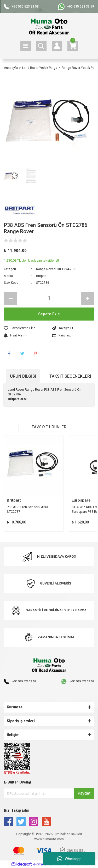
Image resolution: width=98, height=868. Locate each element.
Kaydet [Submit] (84, 793)
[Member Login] (57, 46)
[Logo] (49, 27)
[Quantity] (49, 298)
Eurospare (81, 500)
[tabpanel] (34, 484)
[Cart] (73, 46)
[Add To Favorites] (25, 328)
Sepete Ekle (49, 314)
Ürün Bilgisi (23, 376)
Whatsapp (69, 859)
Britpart (41, 276)
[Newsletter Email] (49, 793)
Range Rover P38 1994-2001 (57, 269)
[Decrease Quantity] (11, 298)
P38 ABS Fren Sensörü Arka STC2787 (27, 509)
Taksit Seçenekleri (70, 376)
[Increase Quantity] (87, 298)
